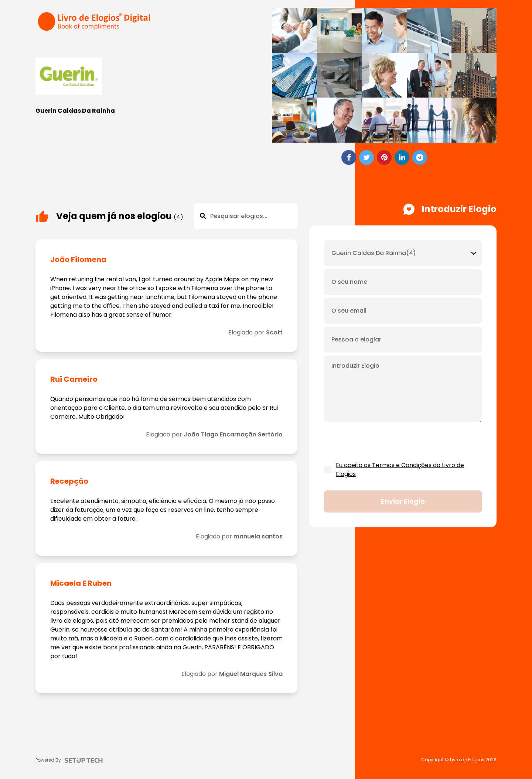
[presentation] (380, 442)
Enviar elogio (403, 501)
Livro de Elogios (467, 760)
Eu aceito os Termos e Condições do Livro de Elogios (400, 470)
